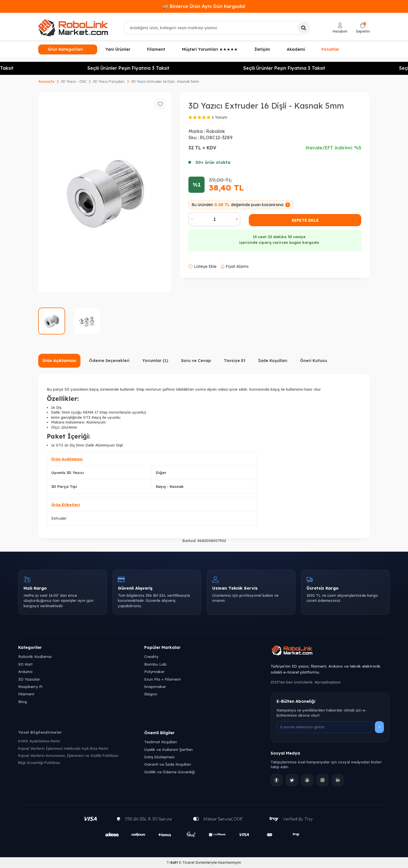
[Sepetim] (363, 28)
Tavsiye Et (235, 361)
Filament (156, 49)
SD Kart (25, 664)
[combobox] (217, 28)
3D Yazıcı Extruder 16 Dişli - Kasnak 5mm (165, 81)
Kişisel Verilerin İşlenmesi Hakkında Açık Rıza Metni (63, 748)
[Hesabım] (340, 28)
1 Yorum (220, 117)
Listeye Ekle (202, 266)
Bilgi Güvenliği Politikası (39, 763)
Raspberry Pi (30, 686)
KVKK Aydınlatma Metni (39, 741)
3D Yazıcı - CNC (74, 81)
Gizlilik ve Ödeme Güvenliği (170, 772)
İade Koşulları (273, 361)
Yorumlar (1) (155, 361)
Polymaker (154, 671)
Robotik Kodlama (35, 656)
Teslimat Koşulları (161, 742)
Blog (23, 701)
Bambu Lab (155, 664)
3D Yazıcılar (29, 679)
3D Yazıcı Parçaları (109, 81)
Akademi (296, 49)
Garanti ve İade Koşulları (168, 764)
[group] (105, 192)
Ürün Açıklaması (59, 361)
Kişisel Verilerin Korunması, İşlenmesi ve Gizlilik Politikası (68, 755)
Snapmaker (155, 686)
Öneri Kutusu (314, 361)
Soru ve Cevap (196, 361)
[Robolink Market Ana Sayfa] (330, 651)
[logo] (73, 28)
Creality (151, 656)
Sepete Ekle (305, 220)
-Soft (173, 862)
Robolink (215, 131)
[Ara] (303, 28)
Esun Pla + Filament (162, 679)
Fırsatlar (330, 49)
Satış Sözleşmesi (159, 757)
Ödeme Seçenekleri (109, 361)
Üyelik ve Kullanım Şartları (168, 749)
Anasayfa (46, 81)
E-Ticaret (187, 862)
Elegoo (151, 694)
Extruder (59, 518)
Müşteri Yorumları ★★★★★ (210, 49)
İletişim (262, 49)
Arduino (25, 671)
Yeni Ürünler (118, 49)
